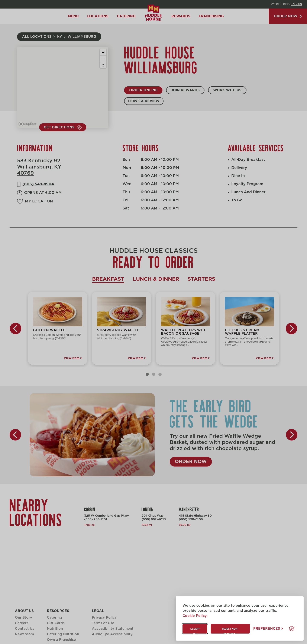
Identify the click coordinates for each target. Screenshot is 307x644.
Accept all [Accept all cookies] (195, 631)
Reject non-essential (230, 631)
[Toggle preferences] (268, 629)
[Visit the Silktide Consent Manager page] (292, 629)
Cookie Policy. (195, 616)
